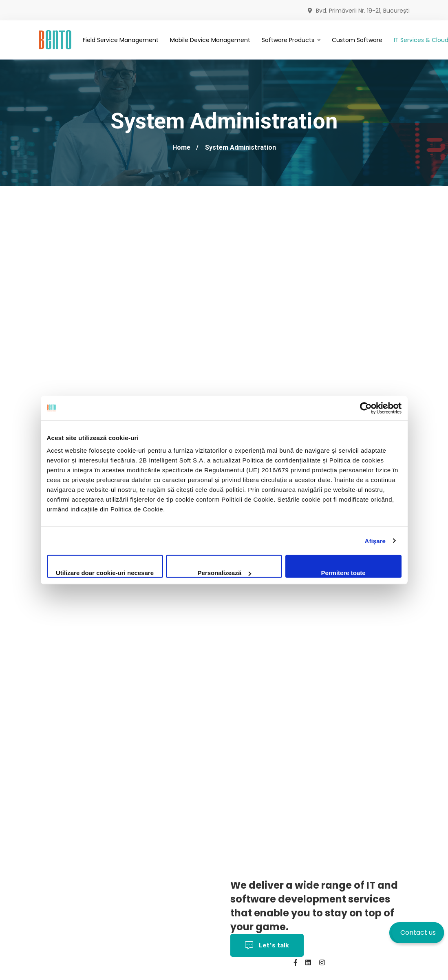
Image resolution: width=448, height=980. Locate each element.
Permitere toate (343, 573)
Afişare (375, 541)
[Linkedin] (308, 962)
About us (142, 974)
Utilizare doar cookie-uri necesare (105, 573)
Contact (175, 974)
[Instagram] (322, 962)
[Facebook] (296, 962)
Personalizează (224, 573)
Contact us (418, 932)
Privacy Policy (193, 963)
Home (181, 147)
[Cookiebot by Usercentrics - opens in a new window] (366, 408)
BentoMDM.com (216, 974)
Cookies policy (100, 974)
